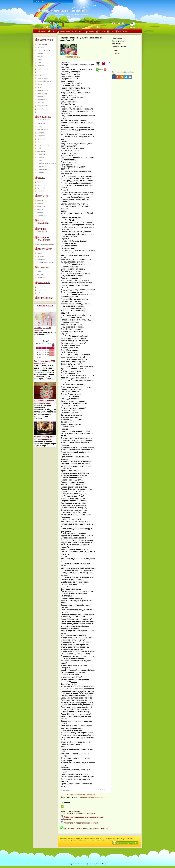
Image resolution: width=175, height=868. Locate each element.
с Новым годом (41, 191)
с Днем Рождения (42, 44)
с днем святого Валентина (44, 130)
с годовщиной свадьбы (43, 50)
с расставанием (41, 278)
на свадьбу (40, 56)
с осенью (39, 87)
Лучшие (44, 31)
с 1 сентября (40, 157)
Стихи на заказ (123, 31)
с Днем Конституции (43, 170)
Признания (44, 267)
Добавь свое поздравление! (126, 843)
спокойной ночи (41, 287)
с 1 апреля (40, 160)
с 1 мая (39, 142)
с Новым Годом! (41, 123)
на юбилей (40, 212)
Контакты (99, 864)
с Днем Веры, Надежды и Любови (46, 163)
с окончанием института (44, 90)
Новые (53, 31)
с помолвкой (40, 103)
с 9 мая (39, 148)
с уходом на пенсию (42, 69)
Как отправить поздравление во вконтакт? (81, 823)
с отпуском (40, 60)
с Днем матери (41, 154)
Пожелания (44, 283)
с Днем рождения (42, 185)
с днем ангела (41, 47)
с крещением (40, 256)
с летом (39, 72)
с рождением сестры (43, 106)
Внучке (117, 54)
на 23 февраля (41, 206)
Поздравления (45, 40)
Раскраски (102, 31)
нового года (40, 203)
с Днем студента (41, 166)
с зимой (39, 63)
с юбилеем (40, 53)
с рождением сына (42, 75)
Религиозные (45, 249)
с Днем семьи (41, 139)
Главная (37, 2)
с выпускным (41, 66)
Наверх (104, 864)
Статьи (80, 864)
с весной (39, 84)
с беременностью (42, 100)
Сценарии (43, 196)
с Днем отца (40, 173)
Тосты (41, 178)
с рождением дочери (43, 78)
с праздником (41, 188)
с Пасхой (39, 253)
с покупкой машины (42, 109)
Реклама (85, 864)
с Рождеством (41, 136)
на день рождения (42, 216)
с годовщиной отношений (44, 81)
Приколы (81, 31)
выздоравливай (41, 290)
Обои (112, 31)
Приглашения (45, 298)
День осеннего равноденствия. (45, 244)
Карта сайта (91, 864)
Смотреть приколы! (45, 306)
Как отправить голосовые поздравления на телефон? (86, 828)
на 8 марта (40, 209)
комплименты (41, 275)
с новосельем (41, 96)
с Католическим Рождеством (45, 262)
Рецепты (91, 31)
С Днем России (41, 151)
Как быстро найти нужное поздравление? (78, 814)
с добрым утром (41, 293)
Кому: (116, 50)
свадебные (40, 182)
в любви (39, 272)
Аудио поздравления (67, 31)
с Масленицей (41, 259)
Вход (42, 2)
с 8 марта (39, 127)
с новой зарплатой (42, 93)
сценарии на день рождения (91, 797)
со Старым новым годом (44, 145)
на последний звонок (43, 112)
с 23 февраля (40, 133)
